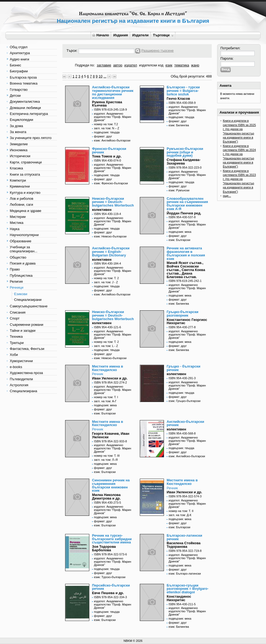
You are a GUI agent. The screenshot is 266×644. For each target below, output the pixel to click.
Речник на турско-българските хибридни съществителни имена (112, 539)
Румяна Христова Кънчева (107, 104)
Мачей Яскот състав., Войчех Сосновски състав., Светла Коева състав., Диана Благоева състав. (186, 270)
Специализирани (28, 300)
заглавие (104, 65)
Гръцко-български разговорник (183, 314)
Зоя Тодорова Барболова (104, 548)
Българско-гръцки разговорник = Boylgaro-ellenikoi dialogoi (188, 589)
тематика (182, 65)
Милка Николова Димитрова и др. (106, 497)
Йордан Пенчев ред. (184, 213)
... (105, 76)
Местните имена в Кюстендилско (107, 368)
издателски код (151, 65)
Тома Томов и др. (107, 156)
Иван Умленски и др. (110, 378)
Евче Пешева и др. (108, 593)
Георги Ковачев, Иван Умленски (111, 435)
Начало (101, 35)
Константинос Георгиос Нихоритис (187, 321)
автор (118, 65)
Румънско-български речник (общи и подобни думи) (185, 152)
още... (227, 196)
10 (100, 76)
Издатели (140, 35)
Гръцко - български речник (183, 368)
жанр (195, 65)
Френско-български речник (109, 150)
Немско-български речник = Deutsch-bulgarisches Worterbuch (113, 202)
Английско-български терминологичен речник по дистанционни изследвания (113, 92)
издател (131, 65)
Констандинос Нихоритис (179, 598)
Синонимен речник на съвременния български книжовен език (111, 485)
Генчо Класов (178, 99)
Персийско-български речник (111, 587)
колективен (102, 210)
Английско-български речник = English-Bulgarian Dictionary (111, 252)
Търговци (163, 35)
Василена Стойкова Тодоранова (184, 545)
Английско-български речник (185, 423)
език (169, 65)
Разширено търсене (158, 51)
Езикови (21, 294)
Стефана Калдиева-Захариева (184, 162)
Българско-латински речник (184, 537)
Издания (121, 35)
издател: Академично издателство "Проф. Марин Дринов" (113, 117)
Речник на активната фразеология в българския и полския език (186, 253)
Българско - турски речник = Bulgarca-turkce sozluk (183, 91)
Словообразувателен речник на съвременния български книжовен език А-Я (187, 204)
